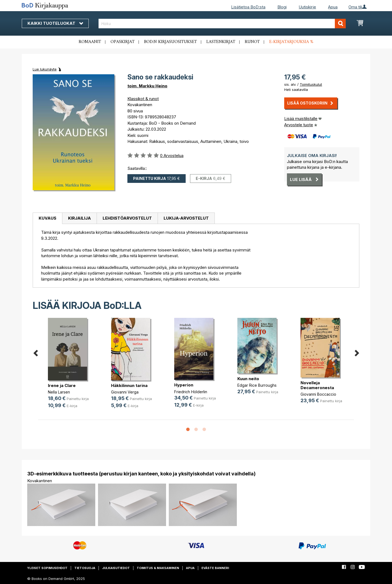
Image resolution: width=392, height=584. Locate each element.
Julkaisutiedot (116, 568)
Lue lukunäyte (45, 69)
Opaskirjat (122, 42)
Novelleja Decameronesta (317, 385)
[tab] (47, 219)
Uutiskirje (307, 7)
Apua (333, 7)
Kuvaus (48, 218)
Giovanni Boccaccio (318, 394)
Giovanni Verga (125, 392)
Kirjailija (79, 218)
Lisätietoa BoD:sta (248, 7)
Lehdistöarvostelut (127, 218)
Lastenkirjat (221, 42)
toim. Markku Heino (147, 86)
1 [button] (188, 430)
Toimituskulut (311, 84)
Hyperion (184, 385)
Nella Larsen (59, 392)
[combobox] (222, 24)
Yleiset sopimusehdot (47, 568)
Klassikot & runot (143, 99)
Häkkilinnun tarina (129, 385)
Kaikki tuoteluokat (55, 23)
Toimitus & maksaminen (158, 568)
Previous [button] (35, 352)
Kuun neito (248, 379)
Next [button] (357, 352)
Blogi (282, 7)
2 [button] (196, 430)
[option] (70, 367)
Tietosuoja (85, 568)
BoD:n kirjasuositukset (170, 42)
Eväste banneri (215, 568)
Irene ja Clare (62, 385)
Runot (252, 42)
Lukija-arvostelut (186, 218)
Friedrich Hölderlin (191, 392)
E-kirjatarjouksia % (291, 42)
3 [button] (204, 430)
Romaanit (90, 42)
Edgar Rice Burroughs (257, 385)
